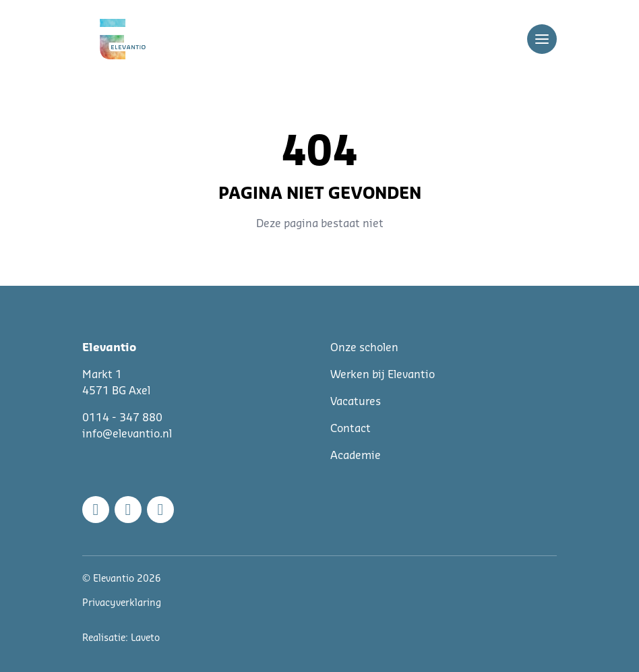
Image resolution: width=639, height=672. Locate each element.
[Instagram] (128, 510)
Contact (351, 429)
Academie (356, 456)
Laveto (145, 638)
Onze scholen (364, 348)
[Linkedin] (160, 510)
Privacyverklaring (122, 603)
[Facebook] (96, 510)
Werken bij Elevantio (383, 375)
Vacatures (356, 402)
